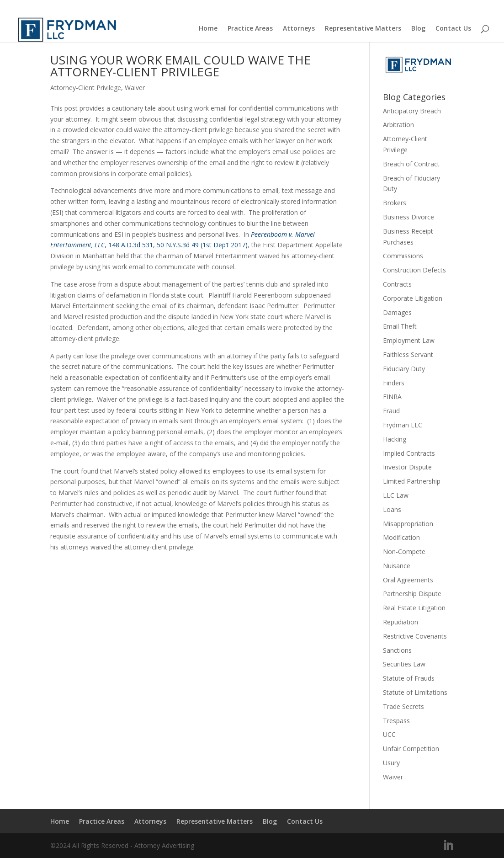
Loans (392, 509)
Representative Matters (363, 29)
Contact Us (453, 29)
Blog (418, 29)
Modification (401, 537)
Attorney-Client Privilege (86, 88)
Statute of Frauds (409, 678)
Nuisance (397, 566)
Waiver (135, 88)
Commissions (403, 256)
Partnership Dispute (412, 594)
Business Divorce (409, 217)
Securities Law (404, 664)
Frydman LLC (403, 425)
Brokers (395, 203)
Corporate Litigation (413, 298)
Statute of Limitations (415, 692)
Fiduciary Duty (404, 369)
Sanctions (397, 650)
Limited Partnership (412, 481)
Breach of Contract (411, 164)
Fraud (391, 411)
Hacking (395, 439)
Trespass (396, 721)
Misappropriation (408, 524)
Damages (397, 312)
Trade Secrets (403, 706)
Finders (394, 383)
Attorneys (299, 29)
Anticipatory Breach (412, 111)
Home (208, 29)
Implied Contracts (409, 453)
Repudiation (401, 622)
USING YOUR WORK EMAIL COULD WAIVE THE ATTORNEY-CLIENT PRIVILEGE (180, 66)
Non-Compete (404, 552)
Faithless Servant (408, 354)
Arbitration (398, 125)
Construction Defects (414, 270)
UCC (389, 734)
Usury (391, 763)
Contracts (397, 284)
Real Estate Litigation (414, 608)
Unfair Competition (411, 749)
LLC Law (396, 495)
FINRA (392, 397)
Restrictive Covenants (415, 636)
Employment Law (409, 340)
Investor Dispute (407, 467)
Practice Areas (250, 29)
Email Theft (400, 326)
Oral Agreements (408, 580)
